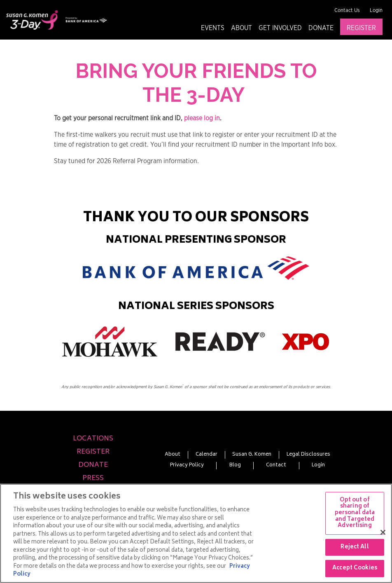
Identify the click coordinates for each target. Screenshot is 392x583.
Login (376, 11)
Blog (235, 466)
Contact (276, 466)
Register (361, 28)
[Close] (383, 532)
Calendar (206, 455)
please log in (202, 118)
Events (213, 28)
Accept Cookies (355, 568)
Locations (93, 439)
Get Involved (280, 28)
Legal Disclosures (308, 455)
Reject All (355, 547)
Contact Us (347, 11)
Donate (321, 28)
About (241, 28)
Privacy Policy (187, 466)
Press (93, 478)
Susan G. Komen (252, 455)
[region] (196, 533)
